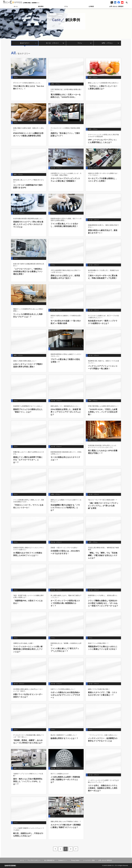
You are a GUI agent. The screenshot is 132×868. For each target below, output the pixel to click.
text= (55, 849)
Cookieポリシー (63, 860)
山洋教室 (91, 6)
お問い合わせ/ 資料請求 (105, 860)
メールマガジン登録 (89, 860)
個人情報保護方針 (49, 860)
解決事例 (41, 6)
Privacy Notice (75, 860)
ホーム (16, 6)
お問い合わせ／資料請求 (116, 6)
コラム (66, 6)
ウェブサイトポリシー (34, 860)
